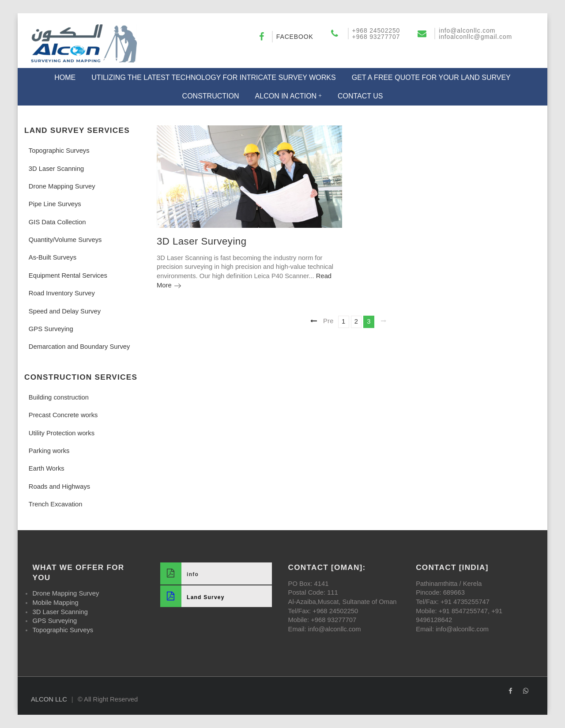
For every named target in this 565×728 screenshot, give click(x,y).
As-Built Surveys (53, 257)
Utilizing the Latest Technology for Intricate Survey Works (213, 77)
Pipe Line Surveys (55, 204)
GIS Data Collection (57, 222)
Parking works (49, 451)
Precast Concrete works (63, 415)
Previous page (330, 321)
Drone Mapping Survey (62, 186)
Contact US (360, 96)
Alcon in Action (286, 96)
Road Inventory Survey (62, 293)
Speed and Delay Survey (65, 311)
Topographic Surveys (59, 151)
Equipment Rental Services (68, 275)
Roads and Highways (59, 487)
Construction (211, 96)
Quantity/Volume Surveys (65, 240)
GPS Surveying (51, 329)
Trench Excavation (56, 504)
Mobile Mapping (55, 603)
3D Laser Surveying (202, 241)
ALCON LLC (49, 699)
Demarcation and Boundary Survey (79, 347)
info (179, 573)
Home (65, 77)
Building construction (59, 397)
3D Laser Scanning (56, 169)
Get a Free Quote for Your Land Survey (431, 77)
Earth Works (47, 468)
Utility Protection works (62, 433)
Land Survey (192, 596)
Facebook (295, 37)
